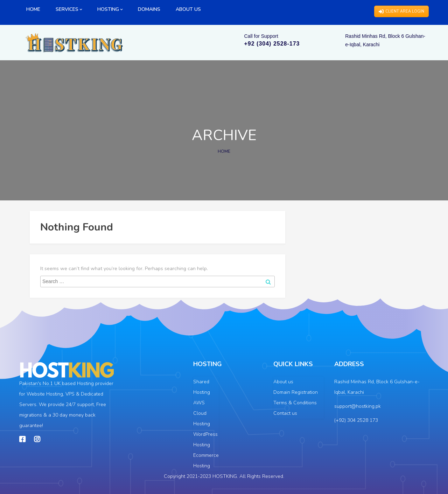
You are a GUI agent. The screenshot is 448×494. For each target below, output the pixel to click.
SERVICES (69, 9)
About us (283, 382)
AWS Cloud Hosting (202, 413)
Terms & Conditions (295, 403)
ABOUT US (188, 9)
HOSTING (110, 9)
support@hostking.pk (358, 406)
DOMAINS (149, 9)
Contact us (285, 413)
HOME (33, 9)
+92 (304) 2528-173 (272, 44)
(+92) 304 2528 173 (356, 420)
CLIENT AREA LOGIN (401, 11)
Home (224, 151)
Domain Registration (296, 392)
